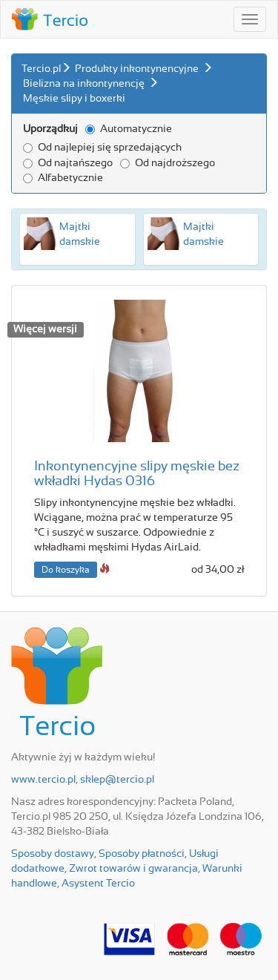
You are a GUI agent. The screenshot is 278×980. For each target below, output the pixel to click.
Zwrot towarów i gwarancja (133, 869)
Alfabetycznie (63, 178)
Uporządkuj (50, 129)
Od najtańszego (68, 163)
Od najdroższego (168, 163)
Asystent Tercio (98, 884)
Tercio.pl (41, 69)
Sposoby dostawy (53, 854)
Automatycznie (129, 129)
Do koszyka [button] (66, 570)
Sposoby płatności (142, 854)
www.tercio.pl (43, 780)
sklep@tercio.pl (117, 780)
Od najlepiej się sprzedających (102, 148)
